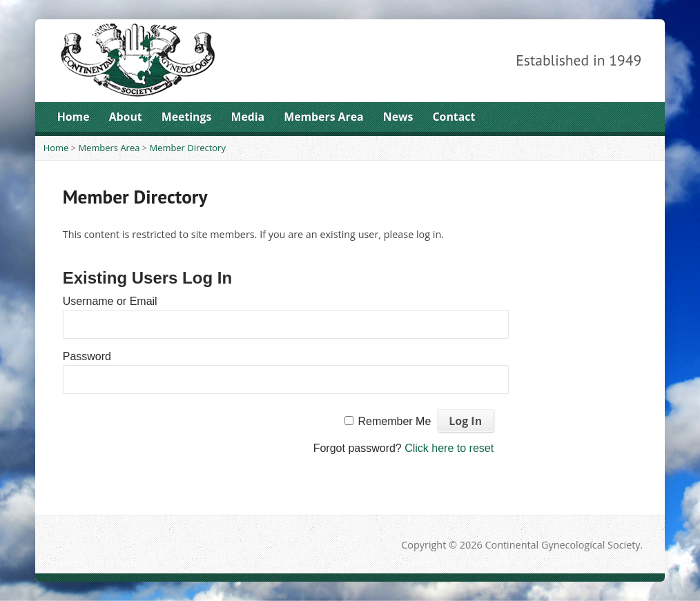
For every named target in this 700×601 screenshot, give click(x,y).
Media (247, 117)
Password (87, 356)
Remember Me (394, 421)
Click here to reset (449, 448)
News (398, 117)
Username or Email (110, 301)
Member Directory (188, 148)
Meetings (187, 117)
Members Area (323, 117)
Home (74, 117)
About (126, 117)
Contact (454, 117)
